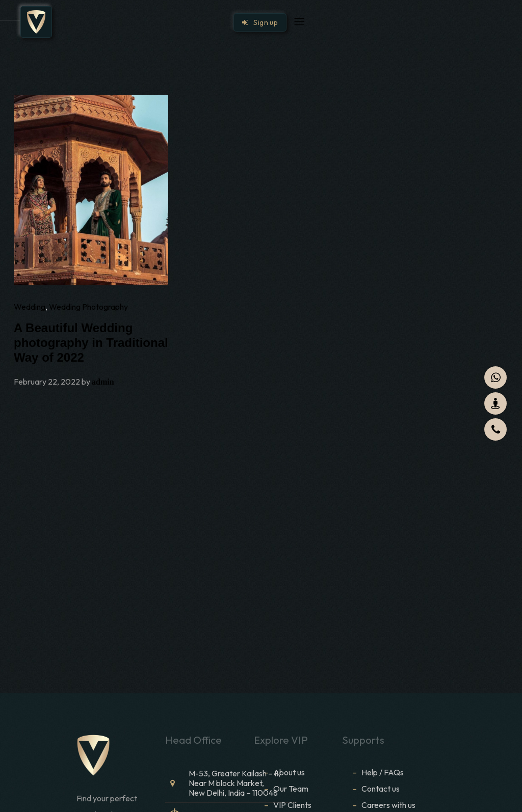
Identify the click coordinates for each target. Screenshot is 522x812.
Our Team (291, 789)
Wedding (30, 307)
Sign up (260, 22)
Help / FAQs (383, 772)
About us (289, 772)
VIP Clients (292, 805)
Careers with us (388, 805)
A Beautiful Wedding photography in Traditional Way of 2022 (91, 343)
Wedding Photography (88, 307)
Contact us (381, 789)
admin (103, 382)
